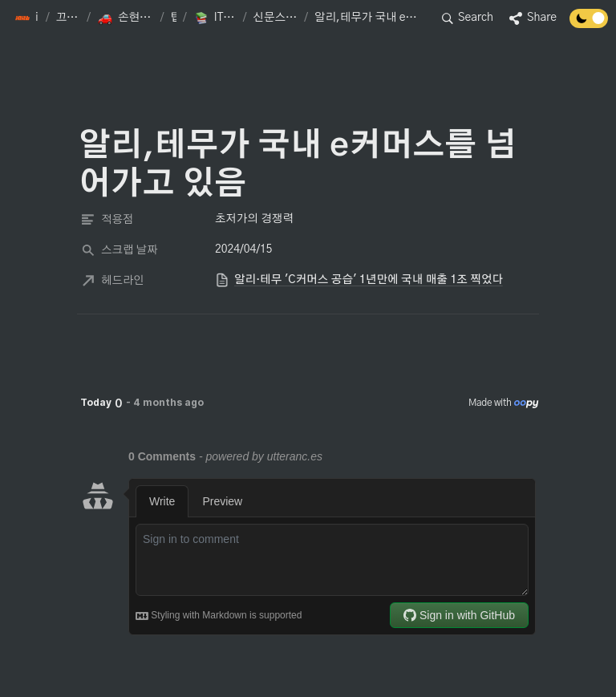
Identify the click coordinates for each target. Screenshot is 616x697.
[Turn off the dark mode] (589, 24)
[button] (27, 18)
